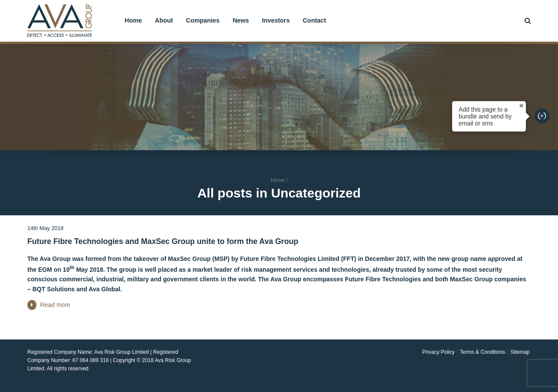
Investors (276, 20)
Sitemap (520, 352)
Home (133, 20)
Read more (55, 305)
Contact (315, 20)
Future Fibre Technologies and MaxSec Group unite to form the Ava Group (163, 241)
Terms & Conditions (483, 352)
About (164, 20)
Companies (203, 20)
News (241, 20)
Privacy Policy (438, 352)
